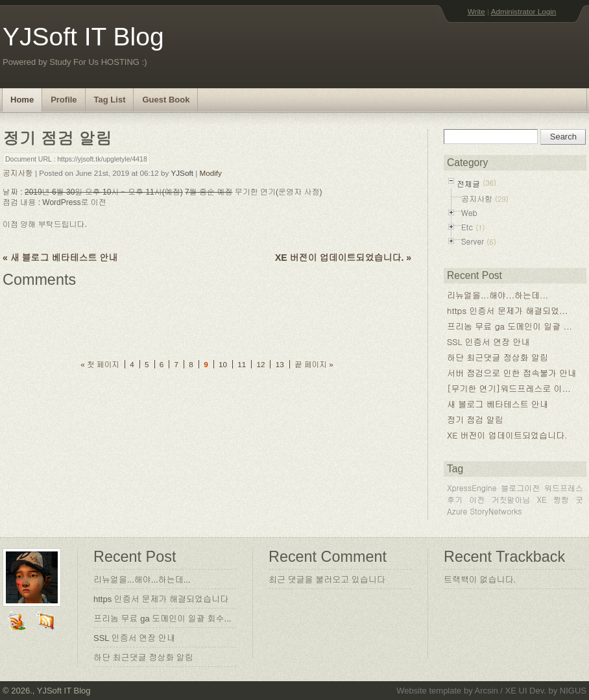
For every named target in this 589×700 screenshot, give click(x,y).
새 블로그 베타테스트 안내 (498, 404)
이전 (477, 499)
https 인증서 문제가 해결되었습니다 (161, 599)
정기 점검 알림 (475, 419)
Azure (457, 511)
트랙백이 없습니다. (480, 580)
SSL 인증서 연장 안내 (488, 342)
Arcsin (487, 691)
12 (260, 364)
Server (473, 241)
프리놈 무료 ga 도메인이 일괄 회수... (162, 619)
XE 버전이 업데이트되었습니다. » (343, 258)
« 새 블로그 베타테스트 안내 (60, 258)
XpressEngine (472, 488)
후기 (455, 499)
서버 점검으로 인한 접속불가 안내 (511, 373)
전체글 (468, 183)
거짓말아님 (511, 499)
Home (22, 100)
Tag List (110, 100)
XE (542, 499)
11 (242, 364)
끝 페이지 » (314, 364)
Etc (467, 227)
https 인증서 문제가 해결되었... (507, 310)
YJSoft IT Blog (83, 37)
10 (223, 364)
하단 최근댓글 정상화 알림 (498, 357)
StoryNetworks (496, 511)
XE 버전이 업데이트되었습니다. (507, 435)
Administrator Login (524, 11)
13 (280, 364)
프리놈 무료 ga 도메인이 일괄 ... (510, 326)
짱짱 (561, 499)
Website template (429, 691)
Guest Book (166, 100)
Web (469, 212)
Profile (64, 100)
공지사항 (18, 173)
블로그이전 (520, 488)
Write (476, 11)
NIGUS (573, 691)
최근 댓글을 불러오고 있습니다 (327, 580)
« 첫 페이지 (100, 364)
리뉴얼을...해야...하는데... (498, 295)
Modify (210, 173)
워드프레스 (564, 488)
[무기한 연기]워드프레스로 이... (509, 388)
